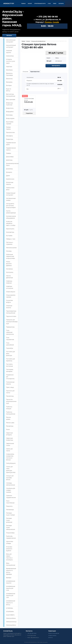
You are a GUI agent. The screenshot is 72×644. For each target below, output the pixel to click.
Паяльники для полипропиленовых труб (12, 322)
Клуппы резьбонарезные (11, 212)
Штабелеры (9, 608)
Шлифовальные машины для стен (11, 595)
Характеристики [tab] (35, 72)
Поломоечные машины (10, 383)
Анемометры (10, 56)
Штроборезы (10, 611)
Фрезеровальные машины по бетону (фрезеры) (11, 571)
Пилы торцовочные (10, 339)
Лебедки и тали (11, 239)
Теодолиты (9, 506)
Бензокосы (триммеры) (9, 74)
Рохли (8, 429)
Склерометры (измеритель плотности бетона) (10, 457)
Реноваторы (10, 426)
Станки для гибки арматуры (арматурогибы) (11, 470)
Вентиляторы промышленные (11, 95)
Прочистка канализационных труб (11, 401)
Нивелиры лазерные (9, 282)
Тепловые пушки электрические (11, 527)
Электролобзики (11, 618)
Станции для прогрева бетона (10, 478)
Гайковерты (9, 136)
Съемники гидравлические (11, 497)
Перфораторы (10, 327)
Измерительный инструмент (11, 194)
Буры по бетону (9, 90)
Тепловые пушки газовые (10, 514)
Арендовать (56, 66)
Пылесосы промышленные (11, 413)
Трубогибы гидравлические (11, 537)
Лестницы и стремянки (10, 243)
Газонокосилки (10, 132)
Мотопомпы (10, 272)
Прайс (55, 4)
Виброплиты (10, 108)
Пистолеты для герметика (10, 360)
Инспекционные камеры (11, 199)
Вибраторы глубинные (9, 104)
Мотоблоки (9, 269)
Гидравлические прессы (11, 149)
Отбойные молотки (9, 307)
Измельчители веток (10, 189)
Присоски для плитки (10, 392)
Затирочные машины (10, 183)
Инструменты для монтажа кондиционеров (11, 206)
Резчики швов (10, 423)
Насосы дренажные (9, 277)
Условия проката (52, 635)
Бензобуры (9, 70)
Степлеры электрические (11, 484)
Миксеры (9, 251)
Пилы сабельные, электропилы (10, 332)
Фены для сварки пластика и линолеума (9, 557)
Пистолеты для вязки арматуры (10, 354)
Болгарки (9, 85)
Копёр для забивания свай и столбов (11, 223)
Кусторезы (9, 236)
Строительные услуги (40, 4)
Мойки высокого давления (9, 264)
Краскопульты (10, 229)
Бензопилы (9, 79)
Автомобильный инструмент (11, 41)
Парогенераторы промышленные (11, 312)
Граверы (9, 153)
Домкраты (9, 172)
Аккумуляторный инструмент (11, 46)
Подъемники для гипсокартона (10, 377)
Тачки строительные (10, 502)
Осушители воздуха (9, 301)
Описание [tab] (25, 72)
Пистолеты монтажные (9, 365)
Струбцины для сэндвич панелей (11, 490)
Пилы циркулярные (10, 344)
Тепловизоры (10, 510)
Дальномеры (10, 157)
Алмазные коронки (9, 52)
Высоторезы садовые (10, 123)
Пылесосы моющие (9, 408)
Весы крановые (11, 99)
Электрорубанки (11, 625)
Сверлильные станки (10, 444)
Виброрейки (10, 112)
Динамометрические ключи (12, 164)
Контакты (61, 4)
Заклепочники (10, 179)
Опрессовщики (11, 292)
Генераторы (10, 139)
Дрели (8, 176)
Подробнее (29, 113)
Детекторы (9, 160)
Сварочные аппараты (9, 434)
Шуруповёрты (10, 615)
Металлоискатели (11, 248)
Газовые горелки (8, 128)
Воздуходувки (10, 118)
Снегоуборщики (11, 463)
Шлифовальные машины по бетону (11, 603)
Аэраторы (9, 67)
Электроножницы (11, 622)
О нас (49, 4)
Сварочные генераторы (10, 439)
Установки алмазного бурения (9, 549)
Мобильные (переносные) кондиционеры (10, 256)
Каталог (30, 4)
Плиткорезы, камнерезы (10, 370)
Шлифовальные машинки (11, 582)
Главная (23, 4)
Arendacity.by (9, 4)
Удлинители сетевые (10, 542)
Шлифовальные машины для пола (11, 588)
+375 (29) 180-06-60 (32, 633)
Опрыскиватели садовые (11, 296)
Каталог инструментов (54, 633)
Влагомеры (9, 115)
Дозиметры (9, 169)
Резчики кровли (8, 418)
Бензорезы (9, 82)
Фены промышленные (11, 564)
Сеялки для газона (9, 450)
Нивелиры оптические (10, 287)
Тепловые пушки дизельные (9, 520)
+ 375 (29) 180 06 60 (47, 17)
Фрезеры (9, 578)
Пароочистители (11, 316)
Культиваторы (10, 232)
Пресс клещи (10, 387)
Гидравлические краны (11, 144)
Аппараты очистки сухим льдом (11, 61)
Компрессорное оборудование (11, 217)
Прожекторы (10, 396)
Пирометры (10, 348)
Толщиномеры (10, 533)
